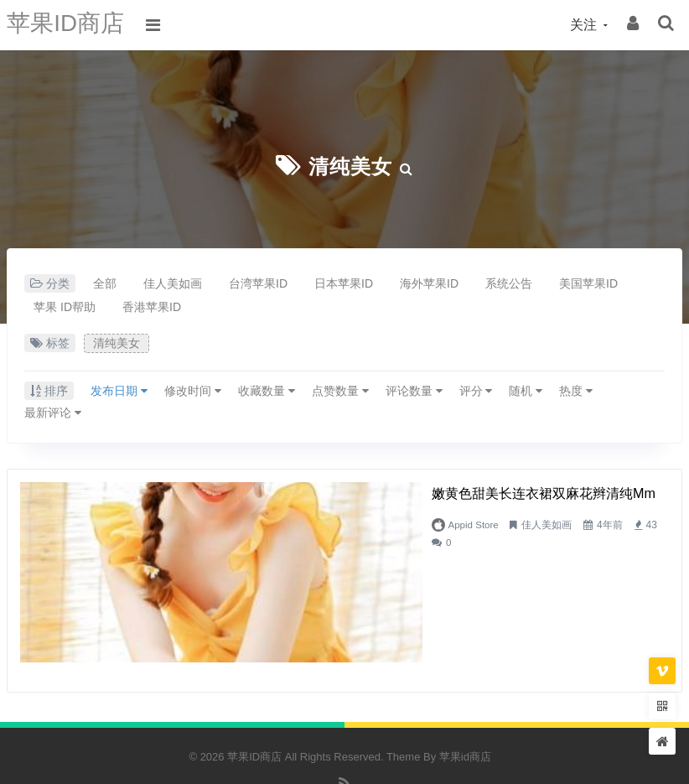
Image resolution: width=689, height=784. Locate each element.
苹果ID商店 (70, 25)
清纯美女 (350, 166)
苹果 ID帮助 (65, 307)
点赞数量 (340, 391)
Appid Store (280, 525)
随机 (526, 391)
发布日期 (119, 391)
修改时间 (193, 391)
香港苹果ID (152, 307)
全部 (105, 283)
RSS (345, 742)
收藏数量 (267, 391)
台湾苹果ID (258, 283)
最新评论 (53, 413)
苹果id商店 (465, 706)
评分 (476, 391)
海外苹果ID (429, 283)
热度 (576, 391)
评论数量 (414, 391)
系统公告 (509, 283)
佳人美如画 (173, 283)
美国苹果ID (588, 283)
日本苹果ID (344, 283)
